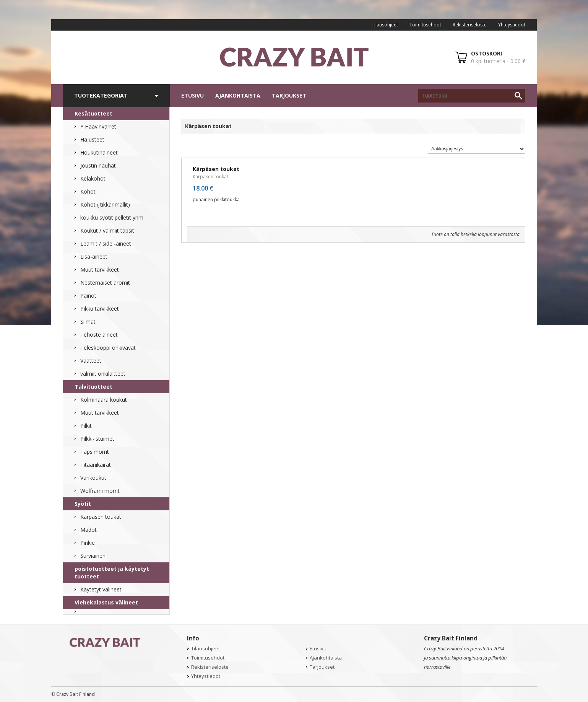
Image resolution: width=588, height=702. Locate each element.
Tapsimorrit (95, 452)
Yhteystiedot (512, 25)
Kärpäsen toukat (101, 517)
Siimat (88, 322)
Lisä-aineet (94, 257)
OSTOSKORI (486, 53)
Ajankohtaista (238, 95)
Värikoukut (93, 478)
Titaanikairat (96, 465)
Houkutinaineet (99, 152)
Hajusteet (92, 139)
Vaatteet (91, 361)
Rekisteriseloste (470, 25)
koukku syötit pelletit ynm (112, 217)
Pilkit (86, 426)
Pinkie (88, 543)
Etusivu (192, 95)
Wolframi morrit (100, 491)
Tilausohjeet (385, 25)
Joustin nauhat (98, 165)
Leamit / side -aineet (106, 244)
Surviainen (93, 556)
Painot (88, 296)
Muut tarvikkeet (100, 270)
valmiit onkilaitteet (103, 374)
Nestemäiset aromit (105, 283)
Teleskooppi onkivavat (108, 348)
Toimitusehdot (425, 25)
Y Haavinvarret (98, 126)
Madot (89, 530)
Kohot (88, 191)
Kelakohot (93, 178)
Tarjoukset (289, 95)
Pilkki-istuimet (97, 439)
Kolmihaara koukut (104, 400)
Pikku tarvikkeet (100, 309)
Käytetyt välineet (101, 589)
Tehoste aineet (99, 335)
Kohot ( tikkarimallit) (105, 204)
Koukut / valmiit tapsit (107, 230)
